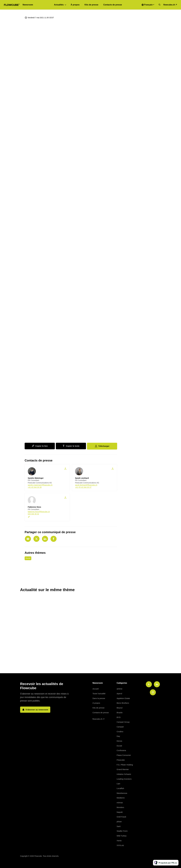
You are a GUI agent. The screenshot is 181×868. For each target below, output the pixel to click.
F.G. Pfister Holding (125, 765)
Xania (119, 841)
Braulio (120, 713)
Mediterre (121, 798)
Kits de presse (91, 5)
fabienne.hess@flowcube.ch (39, 512)
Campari (120, 727)
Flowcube (121, 760)
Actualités (59, 5)
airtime (119, 689)
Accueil (96, 689)
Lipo (118, 784)
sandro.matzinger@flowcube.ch (40, 485)
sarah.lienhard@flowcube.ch (86, 485)
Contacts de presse (113, 5)
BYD (119, 717)
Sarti (119, 826)
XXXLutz (120, 845)
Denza (119, 741)
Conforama (121, 750)
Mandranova (122, 793)
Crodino (120, 732)
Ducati (28, 558)
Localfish (120, 788)
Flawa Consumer (124, 755)
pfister (119, 822)
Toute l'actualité (99, 694)
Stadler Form (122, 831)
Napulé (120, 812)
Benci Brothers (123, 703)
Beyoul (120, 708)
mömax (120, 803)
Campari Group (123, 722)
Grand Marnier (123, 769)
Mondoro (120, 807)
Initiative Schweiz (124, 774)
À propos (75, 5)
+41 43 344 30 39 (35, 487)
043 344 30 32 (33, 514)
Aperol (119, 694)
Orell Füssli (121, 817)
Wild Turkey (122, 836)
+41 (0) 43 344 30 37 (83, 487)
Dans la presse (99, 698)
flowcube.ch (169, 5)
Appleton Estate (123, 698)
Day (118, 736)
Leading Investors (124, 779)
